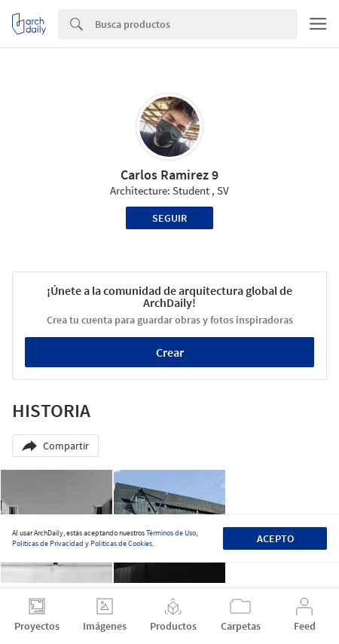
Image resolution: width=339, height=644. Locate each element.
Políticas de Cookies (121, 543)
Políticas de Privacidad (48, 543)
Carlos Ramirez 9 (169, 175)
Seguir (169, 218)
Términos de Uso (171, 533)
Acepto (275, 538)
